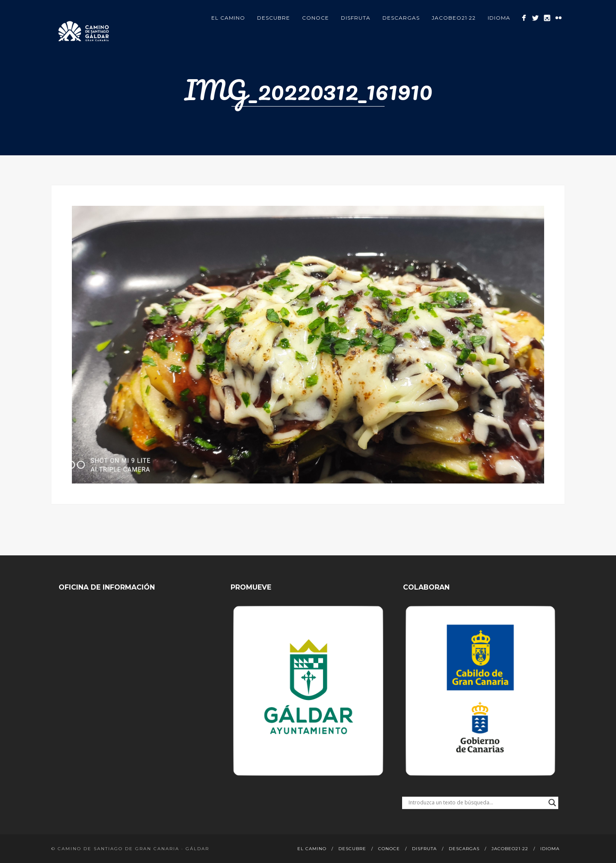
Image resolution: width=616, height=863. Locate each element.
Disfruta (356, 18)
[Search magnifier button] (552, 803)
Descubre (274, 18)
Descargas (401, 18)
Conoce (315, 18)
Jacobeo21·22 (454, 18)
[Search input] (476, 803)
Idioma (499, 18)
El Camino (228, 18)
